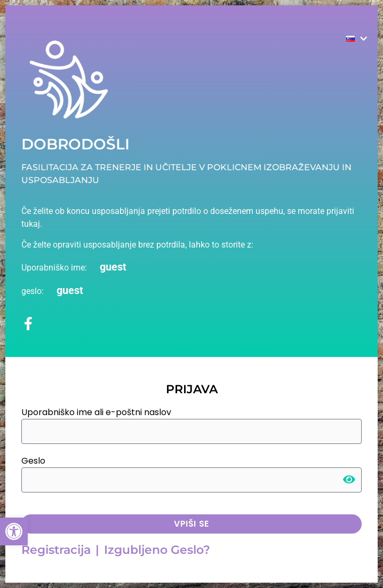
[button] (14, 531)
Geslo (33, 461)
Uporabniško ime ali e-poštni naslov (96, 412)
